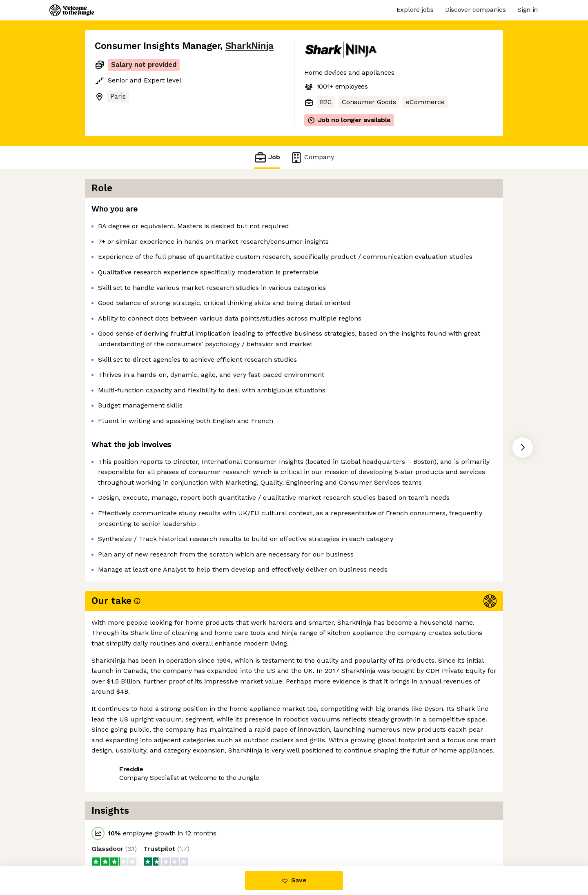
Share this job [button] (117, 832)
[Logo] (72, 10)
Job (267, 157)
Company (312, 157)
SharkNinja (249, 46)
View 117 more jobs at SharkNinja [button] (205, 832)
